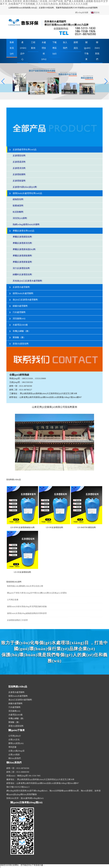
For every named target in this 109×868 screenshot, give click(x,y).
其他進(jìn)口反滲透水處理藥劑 (27, 281)
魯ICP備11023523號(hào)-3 (18, 787)
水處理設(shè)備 (19, 325)
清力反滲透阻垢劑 (21, 268)
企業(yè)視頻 (14, 755)
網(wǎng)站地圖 (82, 13)
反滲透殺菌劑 (19, 174)
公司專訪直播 (13, 600)
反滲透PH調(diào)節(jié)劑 (25, 187)
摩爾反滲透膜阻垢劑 (22, 237)
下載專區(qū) (54, 48)
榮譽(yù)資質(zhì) (16, 743)
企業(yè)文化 (14, 740)
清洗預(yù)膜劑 (20, 218)
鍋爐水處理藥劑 (19, 306)
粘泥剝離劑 (18, 212)
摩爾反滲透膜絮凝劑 (22, 262)
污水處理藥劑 (17, 312)
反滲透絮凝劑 (19, 181)
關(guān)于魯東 (87, 51)
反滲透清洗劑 (19, 168)
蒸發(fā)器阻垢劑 (19, 344)
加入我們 (65, 45)
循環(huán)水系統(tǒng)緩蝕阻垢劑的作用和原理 (27, 613)
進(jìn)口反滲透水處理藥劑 (24, 300)
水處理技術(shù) (44, 51)
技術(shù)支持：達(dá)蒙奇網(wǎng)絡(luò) (25, 798)
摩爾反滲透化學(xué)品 (22, 231)
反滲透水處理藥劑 (20, 287)
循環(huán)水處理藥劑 (21, 293)
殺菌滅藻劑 (18, 206)
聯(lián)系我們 (97, 51)
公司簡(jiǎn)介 (15, 736)
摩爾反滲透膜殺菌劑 (22, 256)
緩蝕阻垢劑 (18, 199)
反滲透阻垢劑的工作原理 (17, 620)
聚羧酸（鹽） (17, 337)
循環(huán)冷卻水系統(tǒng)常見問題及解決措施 (27, 607)
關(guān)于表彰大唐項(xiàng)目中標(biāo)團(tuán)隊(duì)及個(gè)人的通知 (37, 593)
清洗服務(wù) (17, 318)
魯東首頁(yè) (12, 48)
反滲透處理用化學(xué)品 (23, 150)
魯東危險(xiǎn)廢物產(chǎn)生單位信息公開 (25, 586)
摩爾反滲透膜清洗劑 (22, 243)
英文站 (95, 13)
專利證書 (12, 747)
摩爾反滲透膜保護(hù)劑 (24, 249)
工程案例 (33, 45)
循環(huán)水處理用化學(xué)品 (26, 193)
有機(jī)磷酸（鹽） (20, 331)
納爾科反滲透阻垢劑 (22, 274)
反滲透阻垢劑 (19, 156)
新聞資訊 (76, 45)
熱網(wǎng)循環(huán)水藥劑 (26, 224)
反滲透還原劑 (19, 162)
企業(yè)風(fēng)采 (16, 751)
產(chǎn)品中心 (23, 51)
